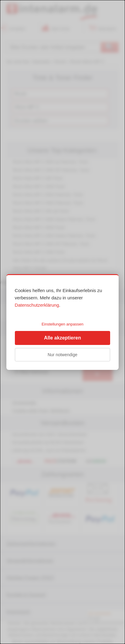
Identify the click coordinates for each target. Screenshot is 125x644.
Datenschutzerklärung (37, 305)
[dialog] (62, 322)
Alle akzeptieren (62, 338)
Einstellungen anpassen (62, 324)
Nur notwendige (62, 355)
